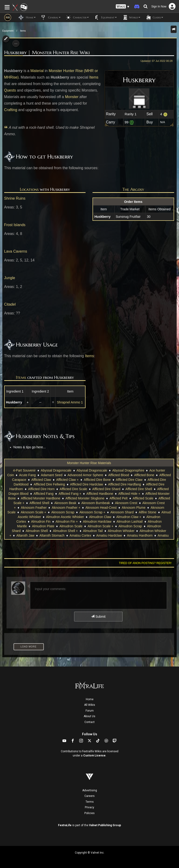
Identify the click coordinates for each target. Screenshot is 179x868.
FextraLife (65, 825)
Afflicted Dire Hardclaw (87, 484)
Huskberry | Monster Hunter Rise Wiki (47, 53)
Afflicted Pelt (119, 498)
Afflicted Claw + (67, 480)
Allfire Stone (147, 512)
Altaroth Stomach (52, 535)
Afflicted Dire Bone (97, 480)
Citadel (10, 304)
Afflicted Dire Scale (73, 489)
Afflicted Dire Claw (129, 480)
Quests (10, 90)
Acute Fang (28, 475)
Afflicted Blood (119, 475)
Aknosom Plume (134, 508)
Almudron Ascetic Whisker (65, 517)
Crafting (11, 110)
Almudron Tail (93, 531)
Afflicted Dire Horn (41, 489)
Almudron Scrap (130, 526)
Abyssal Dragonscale (56, 470)
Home (90, 699)
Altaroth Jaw (25, 535)
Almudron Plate (43, 526)
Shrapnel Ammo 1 (70, 402)
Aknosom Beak (65, 503)
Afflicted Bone (144, 475)
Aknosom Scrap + (92, 512)
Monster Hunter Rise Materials (89, 463)
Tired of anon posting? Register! (145, 563)
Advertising (90, 790)
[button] (123, 7)
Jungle (10, 278)
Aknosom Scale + (33, 512)
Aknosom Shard (122, 512)
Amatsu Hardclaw (109, 535)
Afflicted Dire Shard (106, 489)
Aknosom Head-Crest (101, 508)
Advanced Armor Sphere (85, 475)
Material (37, 71)
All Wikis (90, 705)
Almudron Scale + (101, 526)
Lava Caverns (16, 251)
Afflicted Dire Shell (139, 489)
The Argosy (133, 189)
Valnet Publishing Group (105, 825)
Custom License (94, 756)
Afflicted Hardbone (100, 494)
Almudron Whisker (121, 531)
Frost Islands (15, 225)
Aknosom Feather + (66, 508)
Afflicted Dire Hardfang (125, 484)
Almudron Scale (71, 526)
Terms (90, 802)
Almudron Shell (37, 531)
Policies (89, 813)
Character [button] (77, 17)
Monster (72, 97)
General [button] (50, 17)
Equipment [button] (105, 17)
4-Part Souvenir (24, 470)
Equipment (8, 31)
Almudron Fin (41, 521)
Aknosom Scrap (63, 512)
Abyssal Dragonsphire (128, 470)
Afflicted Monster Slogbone (85, 498)
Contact (89, 722)
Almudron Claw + (129, 517)
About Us (89, 716)
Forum (90, 711)
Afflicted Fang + (70, 494)
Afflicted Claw (41, 480)
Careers (89, 796)
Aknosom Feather (34, 508)
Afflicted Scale (143, 498)
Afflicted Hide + (129, 494)
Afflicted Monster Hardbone (40, 498)
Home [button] (27, 17)
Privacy (89, 807)
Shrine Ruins (15, 198)
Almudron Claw (100, 517)
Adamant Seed (52, 475)
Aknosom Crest (126, 503)
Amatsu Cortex (81, 535)
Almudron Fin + (67, 521)
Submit (98, 617)
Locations (29, 189)
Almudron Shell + (65, 531)
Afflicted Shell (39, 503)
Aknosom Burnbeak (96, 503)
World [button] (131, 17)
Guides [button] (154, 17)
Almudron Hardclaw (97, 521)
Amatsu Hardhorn (140, 535)
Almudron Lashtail (130, 521)
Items (23, 31)
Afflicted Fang (43, 494)
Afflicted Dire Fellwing (49, 484)
